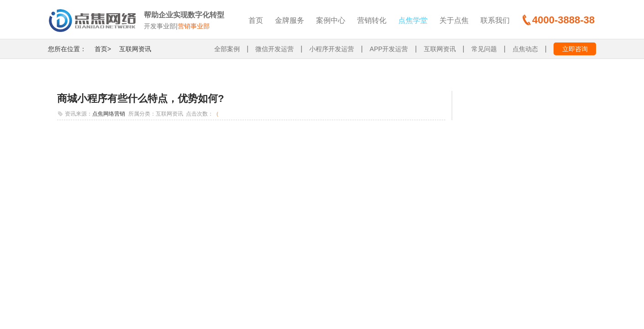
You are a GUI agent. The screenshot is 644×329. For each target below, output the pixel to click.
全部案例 (227, 49)
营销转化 (372, 20)
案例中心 (331, 20)
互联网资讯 (135, 49)
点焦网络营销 (109, 114)
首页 (256, 20)
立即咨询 (575, 49)
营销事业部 (194, 26)
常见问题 (484, 49)
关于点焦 (454, 20)
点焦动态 (525, 49)
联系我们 (495, 20)
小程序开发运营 (332, 49)
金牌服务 (290, 20)
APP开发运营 (389, 49)
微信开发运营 (274, 49)
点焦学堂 (413, 20)
